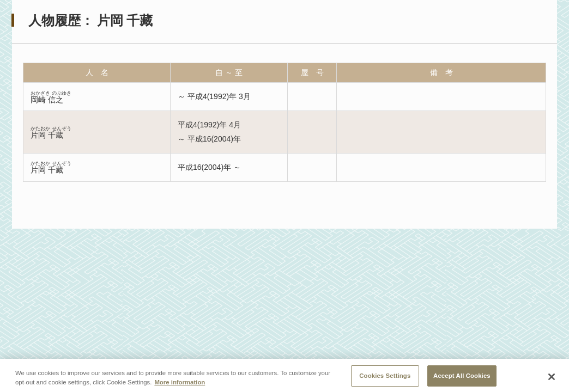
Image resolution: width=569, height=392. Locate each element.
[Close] (552, 379)
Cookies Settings (385, 378)
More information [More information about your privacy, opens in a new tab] (180, 384)
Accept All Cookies (462, 378)
